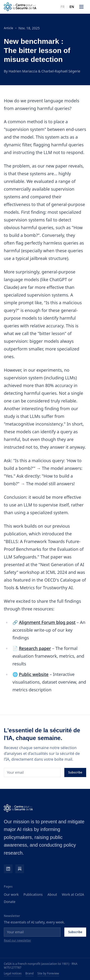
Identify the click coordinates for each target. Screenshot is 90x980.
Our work (11, 894)
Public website (34, 674)
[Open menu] (81, 7)
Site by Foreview (48, 974)
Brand (30, 974)
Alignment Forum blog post (47, 622)
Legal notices (13, 974)
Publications (33, 894)
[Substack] (20, 869)
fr (63, 7)
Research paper (35, 648)
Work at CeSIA (73, 894)
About (52, 894)
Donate (10, 902)
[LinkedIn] (8, 869)
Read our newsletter (18, 940)
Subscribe (75, 772)
